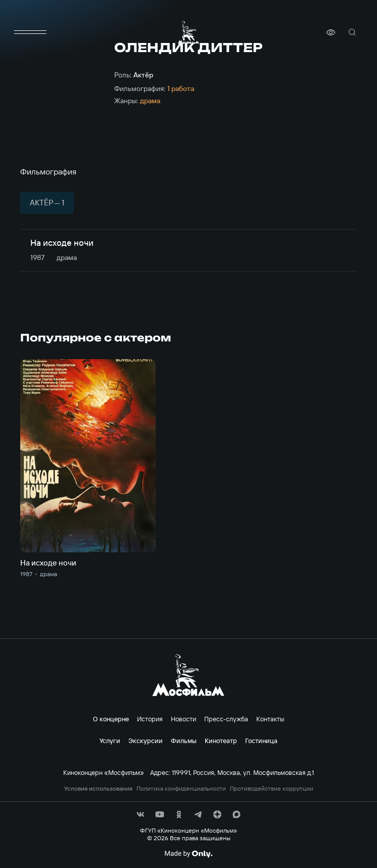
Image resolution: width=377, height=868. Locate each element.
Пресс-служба (226, 719)
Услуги (110, 741)
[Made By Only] (188, 854)
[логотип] (188, 32)
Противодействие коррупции (272, 789)
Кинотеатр (221, 741)
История (150, 719)
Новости (183, 719)
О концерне (111, 719)
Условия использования (98, 789)
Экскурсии (146, 741)
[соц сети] (140, 814)
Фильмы (184, 741)
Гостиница (261, 741)
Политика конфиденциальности (181, 789)
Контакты (270, 719)
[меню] (30, 32)
